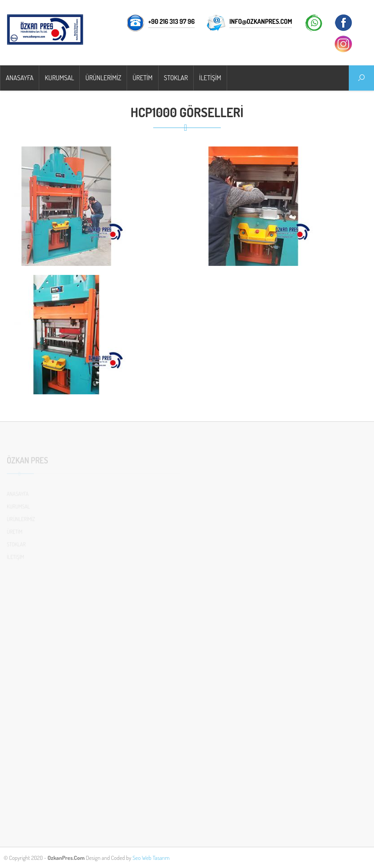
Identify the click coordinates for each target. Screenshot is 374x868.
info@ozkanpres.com (261, 21)
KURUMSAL (59, 78)
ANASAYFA (20, 78)
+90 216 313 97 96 (171, 21)
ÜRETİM (142, 78)
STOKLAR (176, 78)
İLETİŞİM (210, 78)
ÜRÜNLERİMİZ (103, 78)
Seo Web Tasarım (151, 858)
